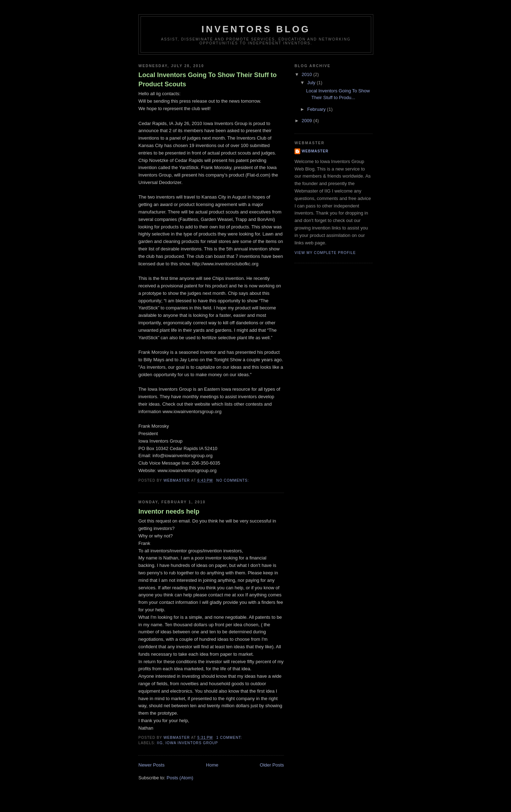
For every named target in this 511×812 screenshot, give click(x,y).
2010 (307, 74)
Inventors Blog (256, 29)
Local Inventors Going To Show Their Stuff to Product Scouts (208, 79)
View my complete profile (325, 253)
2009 (307, 121)
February (317, 109)
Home (212, 765)
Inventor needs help (169, 511)
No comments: (233, 480)
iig (160, 743)
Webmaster (315, 151)
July (312, 83)
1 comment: (230, 738)
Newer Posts (152, 765)
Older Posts (272, 765)
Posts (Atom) (180, 778)
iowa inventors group (192, 743)
